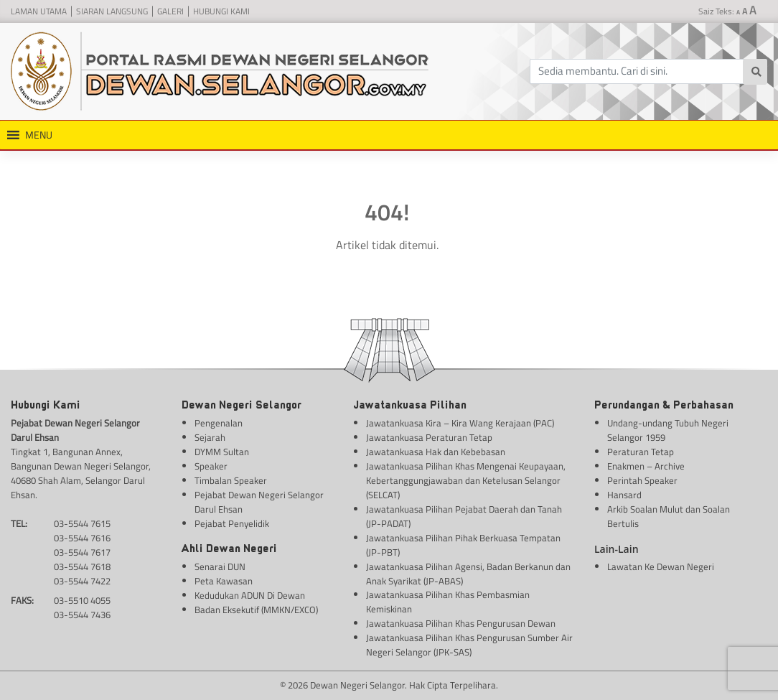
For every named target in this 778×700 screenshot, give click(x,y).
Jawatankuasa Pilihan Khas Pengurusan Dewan (461, 624)
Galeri (170, 11)
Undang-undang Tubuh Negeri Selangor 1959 (668, 430)
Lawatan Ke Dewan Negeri (661, 567)
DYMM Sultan (222, 452)
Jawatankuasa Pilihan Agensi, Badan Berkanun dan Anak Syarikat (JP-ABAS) (468, 574)
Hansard (624, 495)
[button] (39, 135)
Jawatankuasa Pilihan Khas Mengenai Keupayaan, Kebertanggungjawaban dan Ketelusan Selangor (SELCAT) (466, 481)
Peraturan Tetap (641, 452)
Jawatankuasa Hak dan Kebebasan (436, 452)
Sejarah (210, 438)
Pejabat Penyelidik (232, 524)
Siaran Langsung (112, 11)
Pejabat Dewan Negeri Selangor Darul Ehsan (259, 502)
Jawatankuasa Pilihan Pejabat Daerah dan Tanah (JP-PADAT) (464, 517)
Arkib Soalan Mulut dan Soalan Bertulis (669, 517)
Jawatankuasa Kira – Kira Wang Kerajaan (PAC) (460, 423)
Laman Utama (39, 11)
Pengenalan (219, 423)
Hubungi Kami (221, 11)
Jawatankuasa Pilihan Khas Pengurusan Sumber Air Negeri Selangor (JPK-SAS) (469, 645)
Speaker (211, 466)
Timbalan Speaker (231, 481)
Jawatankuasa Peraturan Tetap (429, 438)
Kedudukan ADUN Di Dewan (250, 596)
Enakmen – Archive (646, 466)
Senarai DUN (220, 567)
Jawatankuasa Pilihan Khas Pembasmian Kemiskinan (448, 602)
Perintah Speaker (642, 481)
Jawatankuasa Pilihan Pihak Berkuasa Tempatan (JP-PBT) (463, 545)
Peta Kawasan (224, 581)
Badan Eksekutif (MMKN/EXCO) (256, 610)
